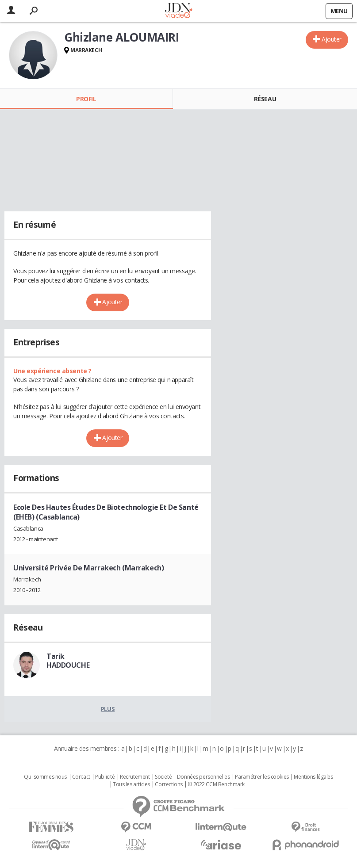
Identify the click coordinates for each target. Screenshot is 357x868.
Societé (163, 777)
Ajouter (332, 39)
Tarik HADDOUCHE (68, 661)
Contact (81, 777)
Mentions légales (313, 777)
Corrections (169, 784)
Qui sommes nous (45, 777)
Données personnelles (203, 777)
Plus (108, 709)
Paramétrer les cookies (262, 777)
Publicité (105, 777)
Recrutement (135, 777)
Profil (86, 99)
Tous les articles (131, 784)
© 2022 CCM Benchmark (216, 784)
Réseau (265, 99)
